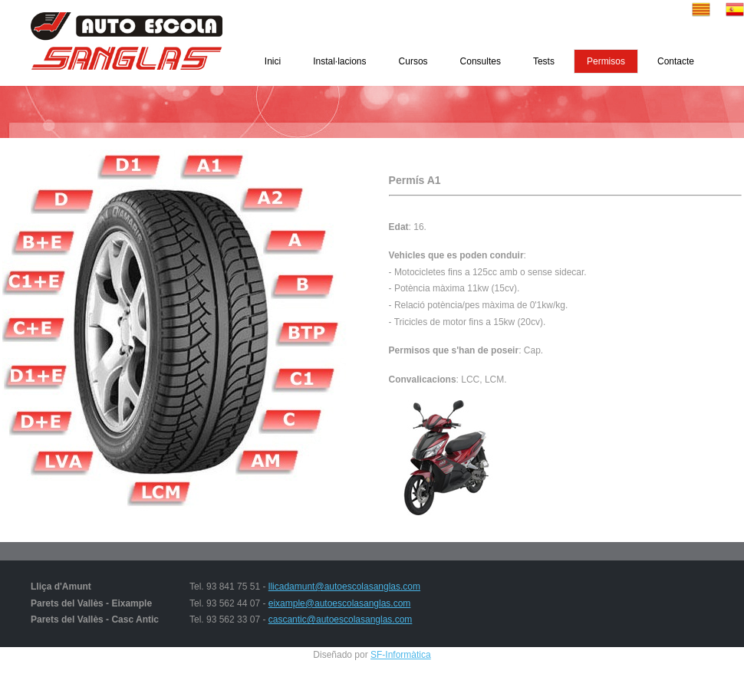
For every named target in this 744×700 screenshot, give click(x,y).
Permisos (606, 61)
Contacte (676, 61)
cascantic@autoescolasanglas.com (341, 619)
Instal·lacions (339, 61)
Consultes (481, 61)
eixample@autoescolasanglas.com (340, 603)
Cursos (413, 61)
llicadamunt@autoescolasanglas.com (344, 587)
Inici (273, 61)
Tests (544, 61)
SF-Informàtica (401, 655)
